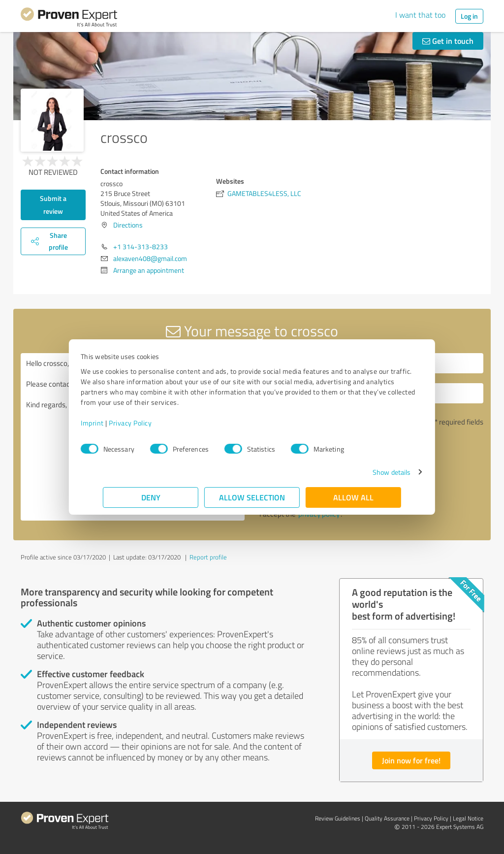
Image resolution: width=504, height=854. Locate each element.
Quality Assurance (387, 818)
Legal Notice (468, 818)
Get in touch (448, 41)
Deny (151, 497)
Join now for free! (411, 760)
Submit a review (53, 205)
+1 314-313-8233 (141, 246)
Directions (128, 225)
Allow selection (252, 497)
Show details (369, 472)
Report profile (208, 557)
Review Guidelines (338, 818)
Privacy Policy (152, 423)
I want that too (420, 15)
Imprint (114, 423)
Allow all (353, 497)
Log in (469, 16)
